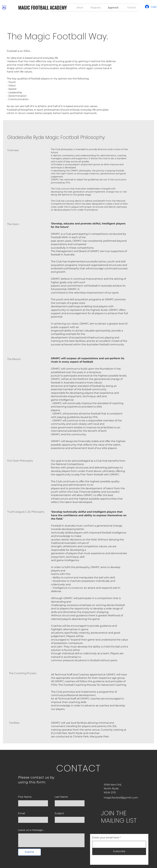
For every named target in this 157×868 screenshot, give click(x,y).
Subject (59, 813)
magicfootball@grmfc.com (121, 798)
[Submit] (29, 852)
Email (22, 813)
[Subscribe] (119, 851)
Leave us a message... (31, 830)
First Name (25, 797)
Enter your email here (106, 838)
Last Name (61, 797)
